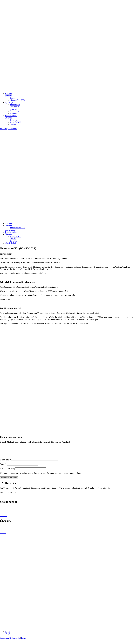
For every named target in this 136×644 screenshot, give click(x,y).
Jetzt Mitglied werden (9, 129)
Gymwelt (14, 109)
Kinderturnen (15, 105)
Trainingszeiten (11, 116)
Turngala (13, 120)
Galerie (13, 124)
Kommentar (5, 463)
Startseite (9, 94)
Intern (24, 641)
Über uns (8, 118)
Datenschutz (15, 641)
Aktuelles (9, 96)
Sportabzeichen (16, 111)
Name (3, 467)
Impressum (4, 641)
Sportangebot (10, 102)
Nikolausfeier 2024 (17, 100)
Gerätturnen (14, 107)
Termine (13, 98)
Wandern (13, 113)
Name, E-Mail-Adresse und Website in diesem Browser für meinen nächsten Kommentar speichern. (42, 476)
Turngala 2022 (16, 122)
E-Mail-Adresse (7, 472)
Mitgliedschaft (11, 243)
